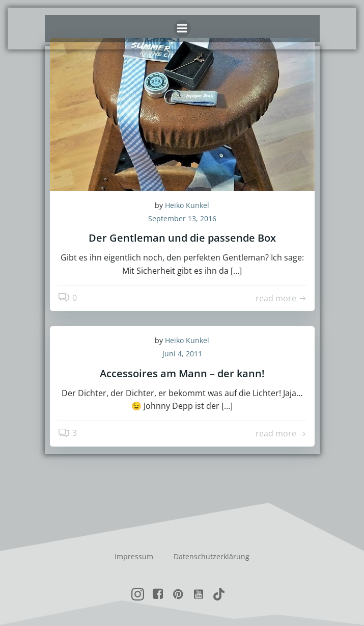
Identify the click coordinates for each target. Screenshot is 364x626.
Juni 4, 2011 (182, 354)
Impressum (134, 556)
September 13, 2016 (182, 218)
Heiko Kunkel (187, 205)
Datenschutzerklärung (212, 556)
